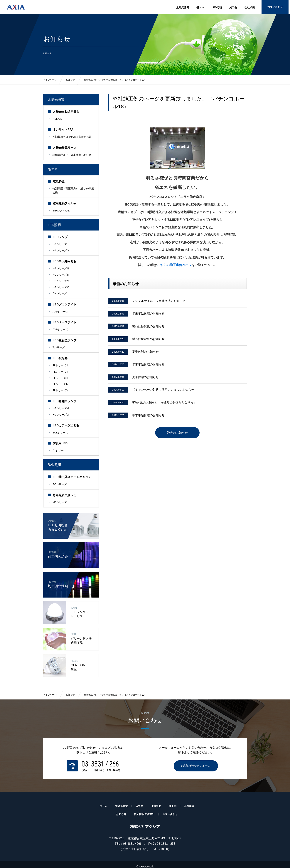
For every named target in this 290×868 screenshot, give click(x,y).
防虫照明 (55, 459)
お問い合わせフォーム (196, 762)
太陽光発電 (183, 7)
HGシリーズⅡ (61, 267)
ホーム (103, 802)
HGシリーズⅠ (61, 243)
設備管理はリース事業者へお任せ (72, 155)
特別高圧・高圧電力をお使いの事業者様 (72, 190)
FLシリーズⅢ (61, 374)
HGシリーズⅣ (61, 249)
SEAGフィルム (61, 210)
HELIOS (57, 119)
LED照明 (217, 7)
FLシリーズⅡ (61, 368)
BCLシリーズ (60, 427)
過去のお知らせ (177, 436)
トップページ (50, 691)
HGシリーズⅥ (61, 285)
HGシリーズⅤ (61, 279)
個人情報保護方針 (144, 810)
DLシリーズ (60, 445)
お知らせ (70, 691)
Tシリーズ (59, 344)
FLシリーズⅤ (61, 386)
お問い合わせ (276, 7)
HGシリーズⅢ (61, 273)
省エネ (200, 7)
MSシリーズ (60, 496)
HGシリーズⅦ (61, 404)
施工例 (233, 7)
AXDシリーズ (61, 309)
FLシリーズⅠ (61, 362)
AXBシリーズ (60, 327)
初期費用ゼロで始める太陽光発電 (72, 137)
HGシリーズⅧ (61, 410)
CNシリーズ (60, 291)
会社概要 (250, 7)
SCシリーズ (60, 479)
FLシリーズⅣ (61, 380)
